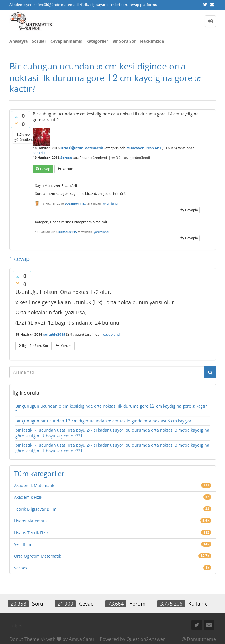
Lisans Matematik (31, 521)
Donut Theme (24, 639)
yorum (68, 169)
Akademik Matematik (34, 485)
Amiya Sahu (81, 639)
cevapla (192, 210)
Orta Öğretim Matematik (82, 148)
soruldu (39, 153)
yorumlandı (110, 203)
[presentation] (100, 66)
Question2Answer (146, 639)
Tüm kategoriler (39, 473)
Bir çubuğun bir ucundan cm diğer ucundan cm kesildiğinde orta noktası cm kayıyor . (105, 421)
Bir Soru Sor (124, 41)
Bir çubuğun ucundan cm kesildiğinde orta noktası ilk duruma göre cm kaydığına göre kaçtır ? (111, 409)
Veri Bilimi (24, 544)
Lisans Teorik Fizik (31, 533)
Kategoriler (97, 41)
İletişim (16, 626)
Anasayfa (18, 41)
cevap (45, 169)
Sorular (39, 41)
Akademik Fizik (28, 497)
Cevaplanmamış (66, 41)
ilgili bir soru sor (35, 346)
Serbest (21, 568)
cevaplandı (112, 334)
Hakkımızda (152, 41)
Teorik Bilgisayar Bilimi (36, 509)
